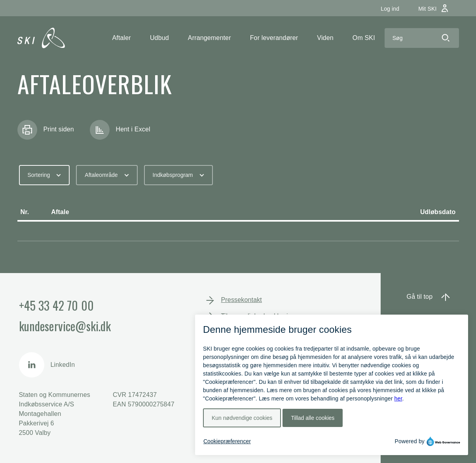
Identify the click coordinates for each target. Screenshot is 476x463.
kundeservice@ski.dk (65, 326)
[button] (122, 38)
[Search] (408, 38)
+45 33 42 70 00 (56, 305)
